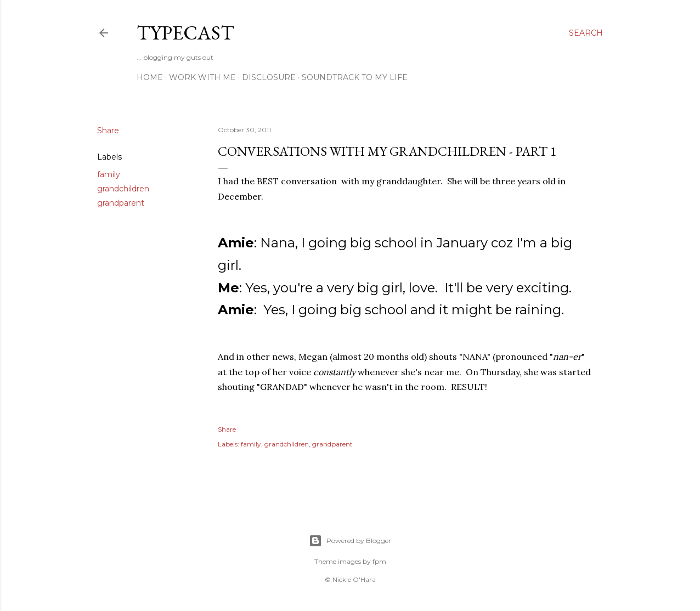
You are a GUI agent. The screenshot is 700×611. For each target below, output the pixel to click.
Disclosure (269, 77)
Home (150, 77)
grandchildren (123, 189)
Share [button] (108, 131)
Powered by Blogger (350, 541)
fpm (379, 561)
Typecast (185, 33)
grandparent (121, 203)
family (109, 174)
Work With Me (202, 77)
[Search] (586, 33)
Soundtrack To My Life (355, 77)
